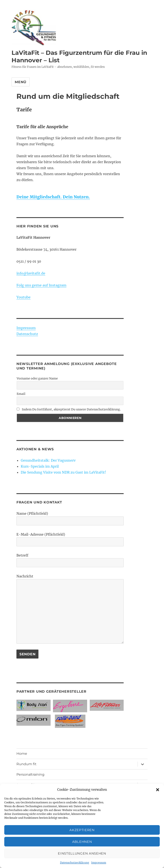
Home (22, 754)
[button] (158, 790)
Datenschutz (27, 334)
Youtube (23, 297)
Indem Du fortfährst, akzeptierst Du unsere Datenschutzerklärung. (69, 409)
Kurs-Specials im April (40, 466)
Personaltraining (30, 774)
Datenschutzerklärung (75, 863)
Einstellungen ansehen (82, 853)
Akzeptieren (82, 830)
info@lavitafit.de (31, 273)
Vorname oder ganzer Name (37, 378)
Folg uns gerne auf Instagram (41, 285)
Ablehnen (82, 842)
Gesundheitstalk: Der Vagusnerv (48, 460)
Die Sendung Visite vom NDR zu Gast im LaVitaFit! (63, 472)
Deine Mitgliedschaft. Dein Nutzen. (53, 197)
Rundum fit (26, 764)
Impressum (99, 863)
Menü (21, 82)
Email (21, 394)
